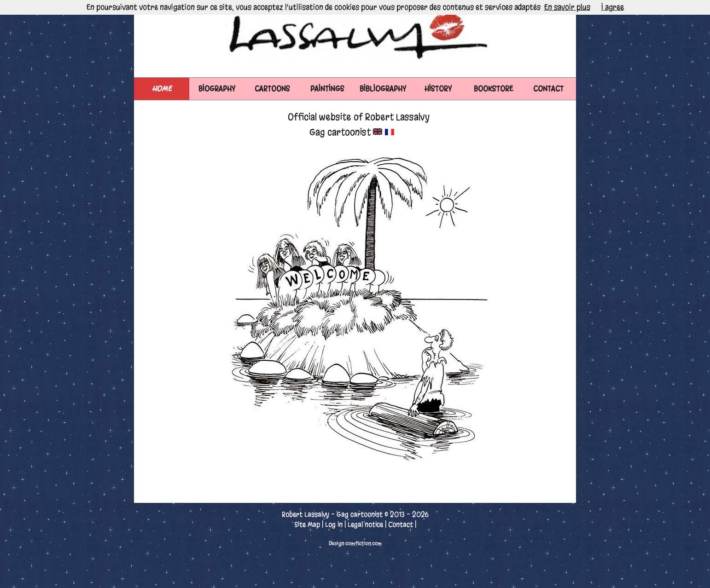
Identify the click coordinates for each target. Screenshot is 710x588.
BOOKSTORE (493, 89)
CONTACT (548, 89)
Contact (401, 525)
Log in (334, 525)
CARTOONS (272, 89)
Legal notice (365, 525)
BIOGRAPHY (217, 89)
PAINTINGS (327, 89)
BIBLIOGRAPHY (383, 89)
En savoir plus (567, 7)
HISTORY (438, 89)
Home (162, 89)
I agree (613, 7)
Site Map (307, 525)
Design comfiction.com (355, 543)
